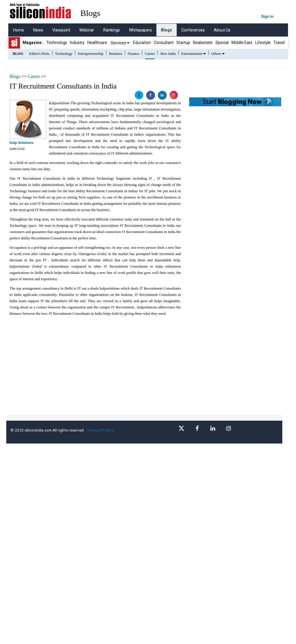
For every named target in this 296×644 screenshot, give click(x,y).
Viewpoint (61, 30)
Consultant (164, 43)
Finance (133, 54)
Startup (183, 43)
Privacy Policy (101, 430)
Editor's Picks (39, 54)
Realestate (203, 43)
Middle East (242, 43)
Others (216, 54)
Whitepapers (140, 30)
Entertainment (192, 54)
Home (19, 30)
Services (120, 43)
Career (150, 54)
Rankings (112, 30)
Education (142, 43)
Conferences (193, 30)
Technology (57, 43)
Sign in (267, 16)
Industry (77, 43)
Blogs (167, 30)
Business (116, 54)
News (38, 30)
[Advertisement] (106, 375)
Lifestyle (263, 43)
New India (168, 54)
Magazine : (33, 43)
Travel (279, 43)
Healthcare (97, 43)
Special (222, 43)
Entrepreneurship (91, 54)
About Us (222, 30)
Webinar (87, 30)
